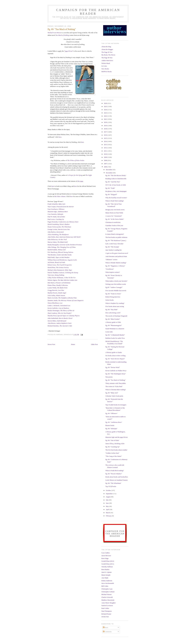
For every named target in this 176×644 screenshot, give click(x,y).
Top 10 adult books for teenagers (116, 405)
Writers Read (106, 63)
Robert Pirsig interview (113, 297)
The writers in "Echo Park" (114, 386)
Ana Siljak (105, 578)
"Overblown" (110, 269)
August (108, 497)
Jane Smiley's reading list (113, 250)
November (109, 173)
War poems (109, 377)
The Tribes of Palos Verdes (76, 160)
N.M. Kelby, (56, 295)
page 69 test (69, 51)
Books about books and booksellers (117, 477)
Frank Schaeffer (53, 204)
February (109, 516)
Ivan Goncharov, (56, 209)
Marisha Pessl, (64, 316)
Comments (107, 632)
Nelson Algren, (62, 280)
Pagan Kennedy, (63, 222)
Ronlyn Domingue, (61, 311)
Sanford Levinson (107, 605)
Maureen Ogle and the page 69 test (116, 437)
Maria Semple (106, 575)
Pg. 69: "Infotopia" (111, 429)
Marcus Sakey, (58, 242)
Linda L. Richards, (59, 306)
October (109, 490)
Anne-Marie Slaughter (109, 603)
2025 (106, 106)
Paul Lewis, (56, 219)
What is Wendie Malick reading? (116, 263)
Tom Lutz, (56, 275)
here (60, 137)
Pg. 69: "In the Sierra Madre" (115, 219)
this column (60, 196)
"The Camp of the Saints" (113, 456)
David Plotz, (58, 267)
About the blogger (107, 49)
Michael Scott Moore (54, 33)
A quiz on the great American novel (117, 253)
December (109, 170)
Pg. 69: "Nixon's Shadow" (114, 474)
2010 (106, 154)
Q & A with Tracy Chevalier (114, 244)
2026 (106, 103)
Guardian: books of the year (114, 225)
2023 (106, 113)
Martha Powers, (57, 293)
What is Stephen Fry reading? (115, 303)
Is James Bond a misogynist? (115, 234)
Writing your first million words (116, 284)
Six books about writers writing (115, 356)
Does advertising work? (113, 313)
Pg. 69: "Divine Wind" (113, 367)
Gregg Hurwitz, (56, 290)
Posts (106, 627)
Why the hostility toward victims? (116, 198)
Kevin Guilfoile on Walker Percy (116, 371)
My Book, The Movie (108, 55)
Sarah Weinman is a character (115, 329)
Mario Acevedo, (53, 298)
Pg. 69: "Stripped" (111, 194)
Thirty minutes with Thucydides (116, 383)
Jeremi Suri (105, 617)
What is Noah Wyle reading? (115, 201)
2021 (106, 119)
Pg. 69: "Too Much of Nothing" (115, 380)
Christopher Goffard (108, 592)
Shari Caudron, (60, 313)
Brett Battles (105, 569)
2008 (106, 160)
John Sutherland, (60, 318)
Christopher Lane (107, 589)
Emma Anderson (107, 581)
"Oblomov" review (111, 260)
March (108, 513)
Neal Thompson (107, 611)
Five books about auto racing (115, 306)
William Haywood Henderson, (62, 260)
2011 (106, 151)
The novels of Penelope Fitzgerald (116, 316)
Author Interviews (107, 60)
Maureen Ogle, (58, 212)
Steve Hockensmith (108, 583)
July (107, 500)
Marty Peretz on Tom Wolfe (114, 213)
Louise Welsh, (58, 288)
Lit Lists (104, 66)
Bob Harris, (59, 283)
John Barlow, (56, 232)
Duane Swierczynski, (59, 227)
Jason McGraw (106, 556)
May (107, 506)
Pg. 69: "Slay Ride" (112, 310)
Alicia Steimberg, (58, 234)
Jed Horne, (56, 262)
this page (80, 181)
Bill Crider (105, 586)
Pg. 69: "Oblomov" (111, 413)
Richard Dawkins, (54, 326)
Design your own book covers (115, 210)
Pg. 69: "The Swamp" (112, 247)
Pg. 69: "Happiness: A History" (115, 266)
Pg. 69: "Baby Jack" (112, 393)
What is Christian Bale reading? (115, 390)
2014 (106, 141)
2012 (106, 148)
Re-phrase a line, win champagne (116, 191)
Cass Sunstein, (55, 214)
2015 (106, 138)
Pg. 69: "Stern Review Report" (115, 359)
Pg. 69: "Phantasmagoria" (114, 325)
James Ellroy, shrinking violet (115, 444)
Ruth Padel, (59, 257)
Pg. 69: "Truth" (110, 188)
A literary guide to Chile (113, 322)
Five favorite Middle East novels (116, 291)
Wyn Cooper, (61, 207)
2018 (106, 129)
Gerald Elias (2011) (108, 564)
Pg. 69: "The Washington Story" (116, 374)
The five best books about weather (116, 450)
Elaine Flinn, (58, 285)
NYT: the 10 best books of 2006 (116, 185)
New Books (105, 69)
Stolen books (110, 300)
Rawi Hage (105, 558)
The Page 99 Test (107, 58)
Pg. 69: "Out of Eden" (112, 440)
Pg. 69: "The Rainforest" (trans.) (116, 240)
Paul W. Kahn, (56, 217)
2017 (106, 132)
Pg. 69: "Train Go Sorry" (113, 294)
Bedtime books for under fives (115, 338)
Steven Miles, (57, 321)
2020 (106, 122)
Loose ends (109, 332)
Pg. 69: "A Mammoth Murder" (115, 335)
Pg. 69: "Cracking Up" (113, 447)
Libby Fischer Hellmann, (62, 278)
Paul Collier (105, 608)
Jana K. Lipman (107, 572)
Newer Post (51, 344)
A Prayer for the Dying (75, 175)
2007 (106, 164)
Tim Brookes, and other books (60, 255)
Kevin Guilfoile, (58, 308)
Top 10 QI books (111, 486)
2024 (106, 110)
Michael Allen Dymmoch (56, 270)
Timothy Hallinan (107, 567)
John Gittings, (62, 247)
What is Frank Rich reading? (114, 471)
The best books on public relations (116, 237)
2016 (106, 135)
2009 (106, 157)
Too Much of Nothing (62, 35)
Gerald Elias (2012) (108, 561)
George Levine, (59, 229)
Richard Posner (106, 614)
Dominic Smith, (66, 300)
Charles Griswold (107, 597)
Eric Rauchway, (60, 252)
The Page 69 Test (107, 52)
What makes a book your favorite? (116, 281)
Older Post (94, 344)
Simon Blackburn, (55, 303)
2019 (106, 126)
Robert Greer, (60, 265)
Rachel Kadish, (57, 250)
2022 (106, 116)
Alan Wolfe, (64, 237)
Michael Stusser (107, 594)
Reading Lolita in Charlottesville (116, 179)
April (108, 509)
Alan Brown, (60, 323)
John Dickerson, (57, 240)
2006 (106, 167)
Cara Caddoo (106, 553)
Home (73, 344)
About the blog (106, 47)
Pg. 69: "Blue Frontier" (113, 319)
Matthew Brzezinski (108, 600)
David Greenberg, (59, 224)
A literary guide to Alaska (114, 352)
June (107, 503)
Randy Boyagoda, (65, 245)
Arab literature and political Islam (116, 256)
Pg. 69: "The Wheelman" (113, 483)
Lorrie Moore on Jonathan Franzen (116, 480)
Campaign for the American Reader (88, 12)
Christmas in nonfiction (113, 222)
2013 (106, 145)
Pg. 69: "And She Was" (113, 182)
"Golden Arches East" (112, 453)
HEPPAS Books (107, 72)
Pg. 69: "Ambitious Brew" (114, 422)
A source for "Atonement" (114, 216)
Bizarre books (110, 425)
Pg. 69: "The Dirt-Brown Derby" (116, 175)
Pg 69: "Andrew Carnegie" (114, 287)
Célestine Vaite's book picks (114, 396)
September (109, 494)
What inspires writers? (113, 272)
